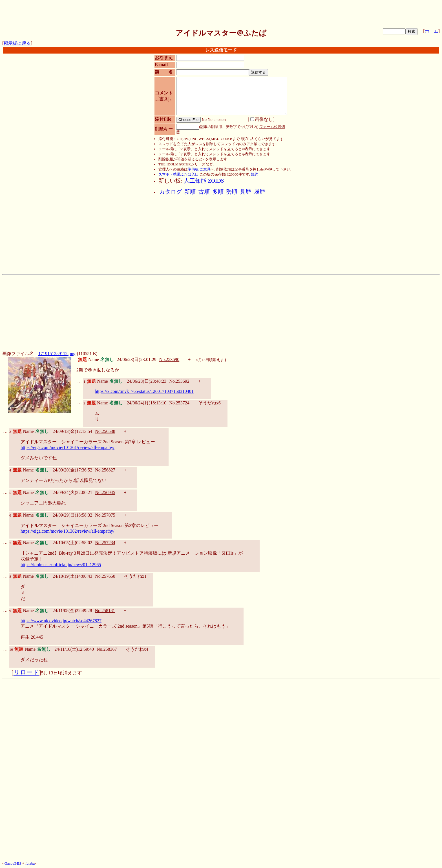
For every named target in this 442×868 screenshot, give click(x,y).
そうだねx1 (135, 576)
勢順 (232, 192)
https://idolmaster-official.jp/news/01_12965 (61, 565)
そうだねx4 (137, 649)
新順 (190, 192)
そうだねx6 (209, 403)
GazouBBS (13, 863)
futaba (30, 863)
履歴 (260, 192)
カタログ (171, 192)
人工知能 (195, 181)
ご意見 (205, 169)
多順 (218, 192)
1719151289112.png (57, 354)
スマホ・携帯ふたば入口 (179, 174)
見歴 (246, 192)
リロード (26, 672)
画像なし (262, 119)
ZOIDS (216, 181)
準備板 (193, 169)
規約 (255, 174)
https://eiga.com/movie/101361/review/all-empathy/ (68, 447)
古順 (204, 192)
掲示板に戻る (17, 43)
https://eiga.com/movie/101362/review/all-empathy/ (68, 531)
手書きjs (163, 99)
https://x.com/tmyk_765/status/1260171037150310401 (144, 391)
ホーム (432, 31)
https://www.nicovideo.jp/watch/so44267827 (61, 621)
